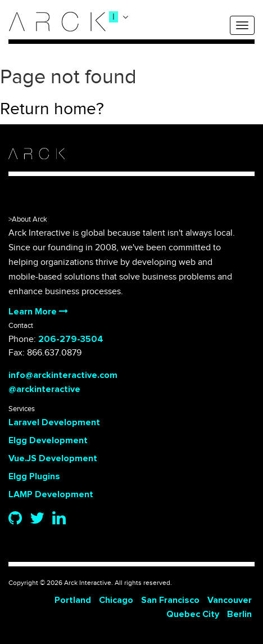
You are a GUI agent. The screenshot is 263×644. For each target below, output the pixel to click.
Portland (73, 600)
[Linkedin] (59, 519)
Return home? (52, 109)
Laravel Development (54, 422)
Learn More (38, 312)
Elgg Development (48, 440)
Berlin (239, 614)
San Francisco (170, 600)
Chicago (116, 600)
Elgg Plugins (34, 476)
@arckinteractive (44, 389)
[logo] (57, 22)
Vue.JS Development (53, 458)
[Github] (15, 519)
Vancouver (230, 600)
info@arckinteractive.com (63, 375)
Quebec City (193, 614)
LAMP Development (51, 494)
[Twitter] (37, 519)
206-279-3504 (71, 339)
